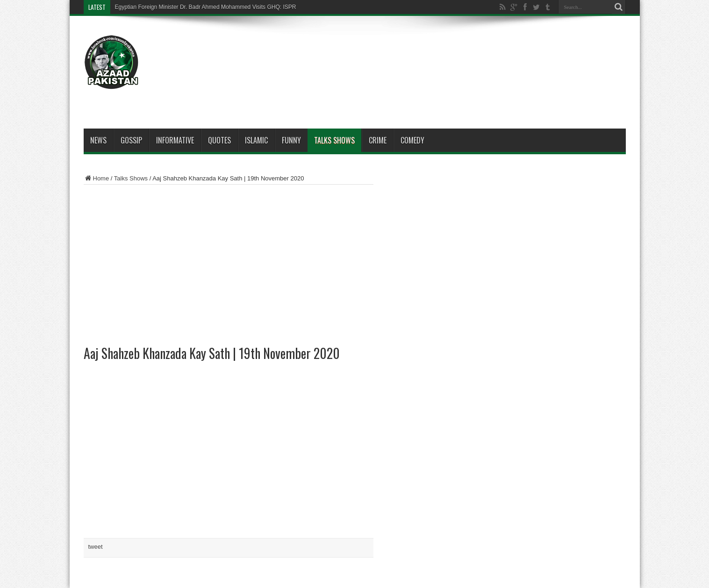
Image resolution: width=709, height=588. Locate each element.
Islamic (256, 140)
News (98, 140)
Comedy (412, 140)
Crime (378, 140)
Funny (291, 140)
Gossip (131, 140)
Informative (175, 140)
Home (97, 178)
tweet (96, 547)
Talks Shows (334, 140)
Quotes (219, 140)
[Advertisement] (456, 52)
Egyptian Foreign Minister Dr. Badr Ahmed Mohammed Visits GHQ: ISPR (206, 7)
